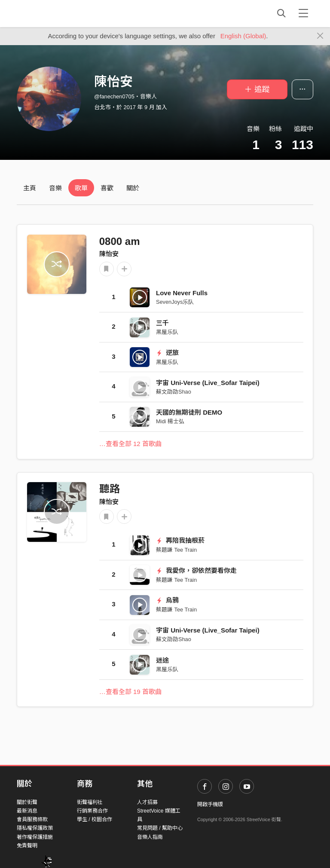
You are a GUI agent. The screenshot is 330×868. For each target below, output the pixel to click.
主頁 (30, 188)
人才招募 (147, 802)
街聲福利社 (90, 802)
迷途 (162, 660)
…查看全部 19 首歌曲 (130, 692)
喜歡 (107, 188)
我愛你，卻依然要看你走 (196, 570)
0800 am (120, 241)
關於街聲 (27, 802)
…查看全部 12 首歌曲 (130, 444)
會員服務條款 (32, 819)
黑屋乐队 (167, 332)
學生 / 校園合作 (95, 819)
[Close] (320, 36)
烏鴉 (167, 600)
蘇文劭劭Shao (174, 392)
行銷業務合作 (92, 811)
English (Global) (243, 36)
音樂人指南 (150, 837)
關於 (133, 188)
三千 (162, 323)
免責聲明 (27, 846)
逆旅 (167, 353)
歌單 (81, 188)
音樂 (55, 188)
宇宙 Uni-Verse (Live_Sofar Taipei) (208, 383)
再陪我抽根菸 (180, 540)
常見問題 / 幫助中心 (160, 828)
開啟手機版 (210, 804)
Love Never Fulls (182, 293)
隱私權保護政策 (35, 828)
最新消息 (27, 811)
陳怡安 (109, 254)
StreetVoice (52, 13)
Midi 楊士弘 (170, 421)
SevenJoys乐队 (175, 302)
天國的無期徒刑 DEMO (189, 412)
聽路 (110, 489)
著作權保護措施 (35, 837)
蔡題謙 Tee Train (176, 550)
